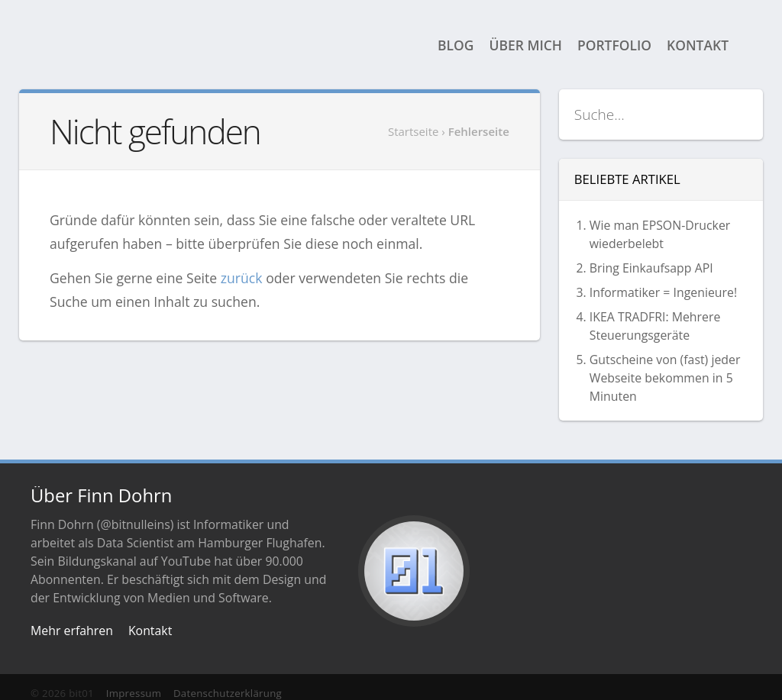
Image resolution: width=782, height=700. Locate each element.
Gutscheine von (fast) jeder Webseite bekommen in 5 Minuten (665, 378)
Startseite (413, 131)
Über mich (526, 45)
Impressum (134, 693)
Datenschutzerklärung (228, 693)
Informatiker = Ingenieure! (663, 292)
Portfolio (614, 45)
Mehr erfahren (72, 631)
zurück (242, 278)
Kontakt (698, 45)
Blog (456, 45)
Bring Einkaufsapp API (651, 268)
